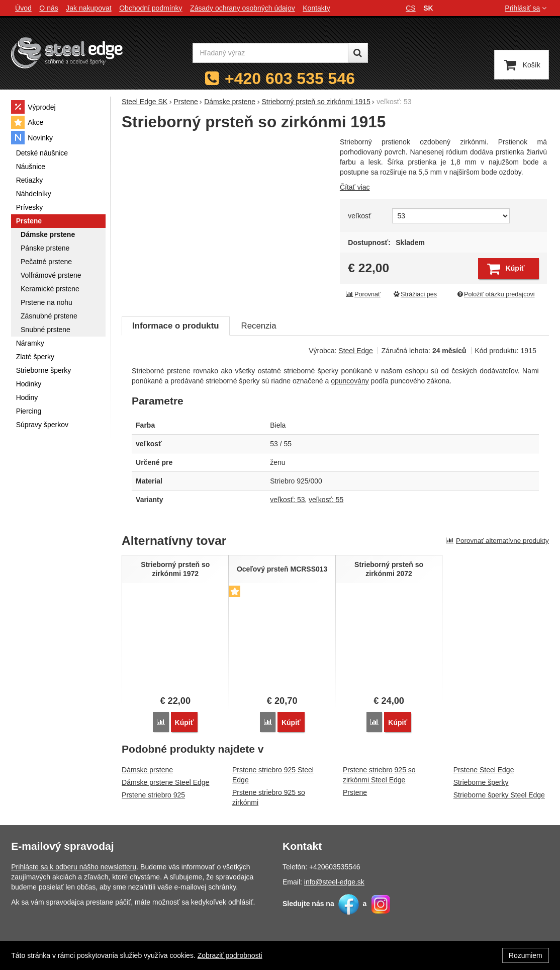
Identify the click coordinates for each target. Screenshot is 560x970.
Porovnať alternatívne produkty (497, 541)
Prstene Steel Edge (484, 769)
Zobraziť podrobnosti (230, 955)
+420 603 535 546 (290, 78)
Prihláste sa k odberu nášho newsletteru (74, 867)
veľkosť (359, 216)
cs (410, 8)
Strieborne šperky (481, 782)
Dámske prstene (147, 769)
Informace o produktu (175, 326)
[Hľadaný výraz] (270, 53)
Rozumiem (526, 955)
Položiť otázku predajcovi (495, 294)
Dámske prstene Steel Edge (165, 782)
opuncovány (350, 381)
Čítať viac (355, 187)
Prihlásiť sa (527, 8)
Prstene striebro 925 (153, 794)
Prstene (355, 792)
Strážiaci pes (415, 294)
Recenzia (259, 326)
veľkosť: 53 (287, 500)
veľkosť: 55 (326, 500)
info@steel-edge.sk (334, 882)
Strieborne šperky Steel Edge (499, 794)
